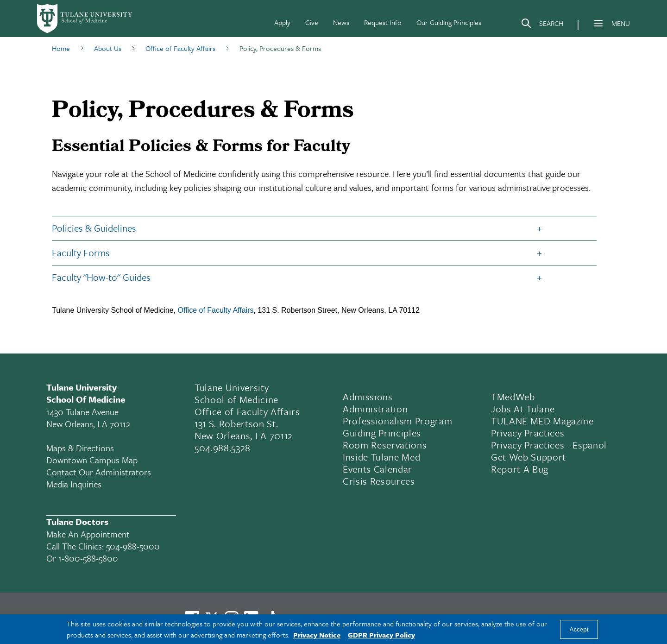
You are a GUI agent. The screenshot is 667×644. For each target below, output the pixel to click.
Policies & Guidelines (94, 228)
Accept (579, 629)
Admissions (368, 397)
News (341, 22)
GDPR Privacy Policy (381, 635)
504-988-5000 (133, 546)
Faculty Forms (81, 253)
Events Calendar (378, 469)
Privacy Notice (317, 635)
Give (312, 22)
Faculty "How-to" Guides (102, 277)
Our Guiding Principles (449, 22)
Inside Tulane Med (381, 457)
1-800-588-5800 (88, 558)
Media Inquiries (74, 484)
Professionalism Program (397, 421)
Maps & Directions (80, 448)
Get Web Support (529, 457)
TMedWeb (513, 397)
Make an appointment (88, 534)
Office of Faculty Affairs (216, 310)
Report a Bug (520, 469)
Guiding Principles (382, 433)
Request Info (383, 22)
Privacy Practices (528, 433)
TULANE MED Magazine (542, 421)
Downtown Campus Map (92, 460)
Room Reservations (385, 445)
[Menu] (598, 23)
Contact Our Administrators (99, 472)
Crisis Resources (379, 481)
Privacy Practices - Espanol (549, 445)
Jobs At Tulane (523, 409)
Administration (375, 409)
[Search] (542, 25)
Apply (282, 22)
